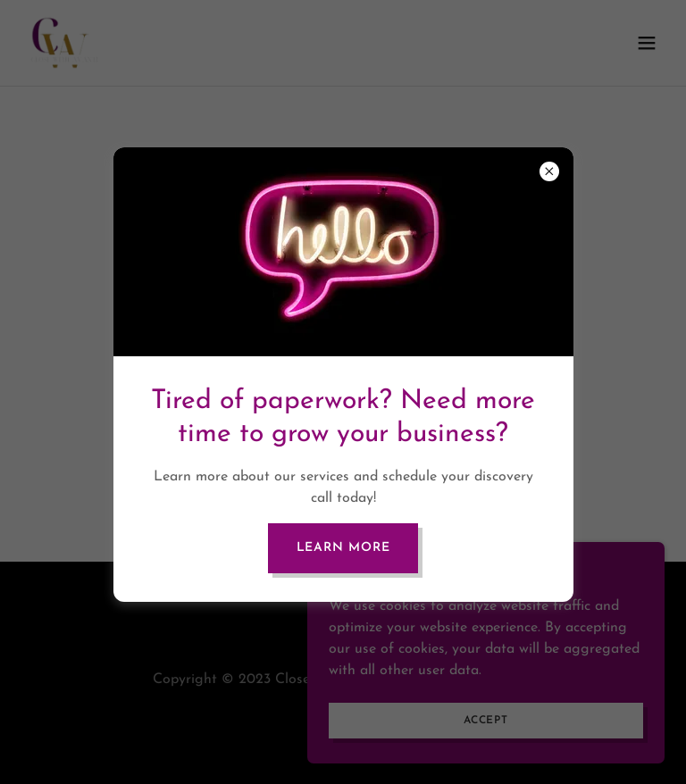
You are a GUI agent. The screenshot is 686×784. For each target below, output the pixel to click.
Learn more (343, 548)
